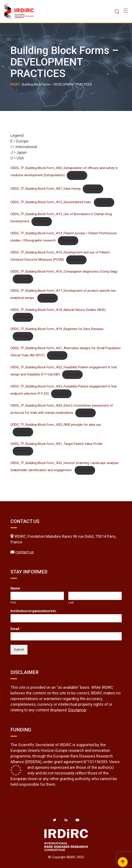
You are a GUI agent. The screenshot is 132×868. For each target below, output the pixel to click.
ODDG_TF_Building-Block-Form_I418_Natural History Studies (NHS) (58, 310)
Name (16, 588)
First (13, 602)
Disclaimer (77, 710)
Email (16, 629)
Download (77, 175)
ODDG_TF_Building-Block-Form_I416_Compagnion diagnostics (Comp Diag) (64, 272)
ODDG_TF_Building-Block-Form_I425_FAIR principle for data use (56, 425)
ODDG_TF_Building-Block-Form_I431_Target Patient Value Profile (57, 444)
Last (71, 602)
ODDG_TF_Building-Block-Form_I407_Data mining (45, 189)
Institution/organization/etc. (35, 611)
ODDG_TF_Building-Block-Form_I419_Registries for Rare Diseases (57, 329)
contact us (25, 552)
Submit (19, 650)
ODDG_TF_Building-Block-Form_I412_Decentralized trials (51, 202)
